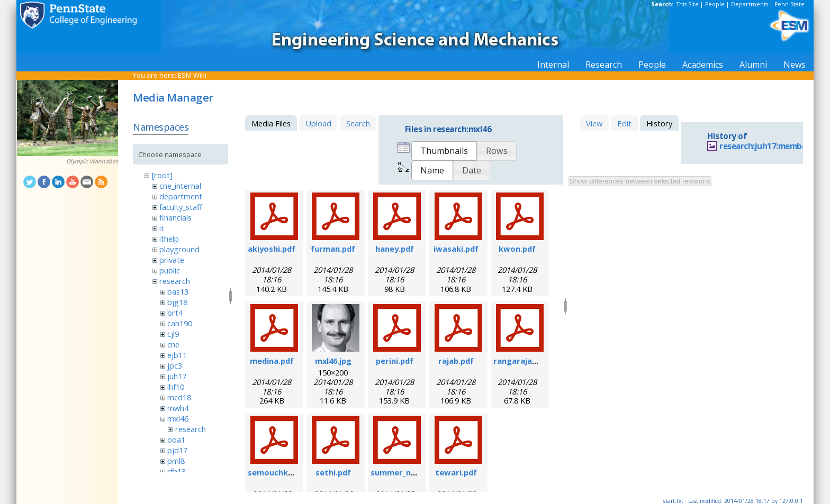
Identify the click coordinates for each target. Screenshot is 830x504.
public (170, 270)
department (181, 196)
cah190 (180, 323)
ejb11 (177, 355)
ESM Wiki (192, 75)
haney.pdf (395, 249)
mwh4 (178, 408)
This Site (688, 4)
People (715, 4)
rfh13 (177, 471)
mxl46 (178, 418)
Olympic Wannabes (92, 161)
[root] (162, 175)
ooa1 (176, 439)
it (162, 228)
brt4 (175, 313)
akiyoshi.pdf (272, 249)
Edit (624, 123)
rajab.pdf (456, 361)
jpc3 (175, 365)
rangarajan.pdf (523, 361)
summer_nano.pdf (406, 472)
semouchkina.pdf (281, 472)
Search (358, 123)
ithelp (169, 239)
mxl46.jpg (333, 361)
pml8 (176, 461)
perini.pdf (395, 361)
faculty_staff (181, 207)
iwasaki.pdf (456, 249)
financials (175, 217)
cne (173, 344)
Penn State (790, 4)
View (594, 123)
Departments (750, 4)
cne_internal (180, 186)
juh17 (177, 376)
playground (179, 249)
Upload (318, 123)
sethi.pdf (333, 472)
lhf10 (176, 387)
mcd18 (179, 397)
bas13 (178, 291)
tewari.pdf (456, 472)
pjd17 (177, 450)
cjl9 (173, 334)
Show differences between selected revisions (640, 181)
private (172, 260)
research (175, 281)
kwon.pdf (517, 249)
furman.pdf (333, 249)
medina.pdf (272, 361)
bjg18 (177, 302)
